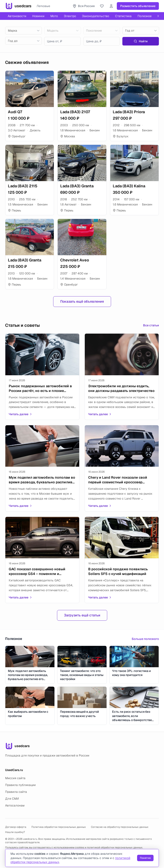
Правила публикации (20, 785)
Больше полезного (145, 639)
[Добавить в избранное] (49, 76)
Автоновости (17, 16)
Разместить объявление (138, 6)
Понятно (145, 858)
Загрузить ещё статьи (82, 615)
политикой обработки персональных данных (115, 847)
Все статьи (151, 325)
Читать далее (20, 414)
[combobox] (23, 31)
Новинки (38, 16)
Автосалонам (15, 805)
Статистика (123, 16)
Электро (70, 16)
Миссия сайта (15, 778)
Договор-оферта (16, 827)
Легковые (43, 6)
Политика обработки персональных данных (59, 827)
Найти (141, 41)
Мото (54, 16)
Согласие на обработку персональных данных (120, 827)
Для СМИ (12, 799)
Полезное (145, 16)
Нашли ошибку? (15, 832)
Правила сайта (16, 792)
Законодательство (96, 16)
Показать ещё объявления (82, 301)
